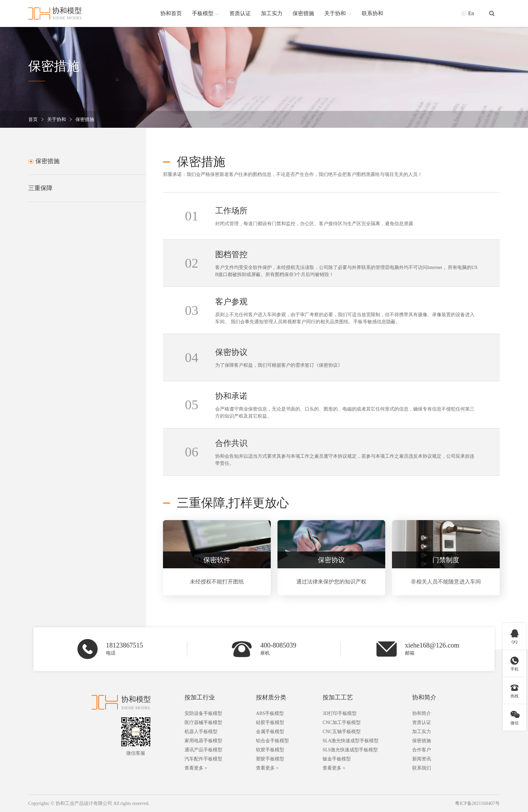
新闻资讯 (422, 759)
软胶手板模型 (270, 750)
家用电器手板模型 (203, 741)
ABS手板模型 (270, 713)
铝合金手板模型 (272, 741)
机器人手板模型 (201, 732)
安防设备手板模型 (203, 713)
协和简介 (424, 697)
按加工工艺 (338, 697)
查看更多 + (196, 768)
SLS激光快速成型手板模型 (350, 750)
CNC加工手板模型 (342, 723)
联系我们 (422, 768)
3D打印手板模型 (340, 713)
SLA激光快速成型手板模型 (351, 741)
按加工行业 (200, 697)
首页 (33, 119)
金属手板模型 (270, 732)
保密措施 (85, 119)
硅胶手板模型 (270, 723)
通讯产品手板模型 (203, 750)
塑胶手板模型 (270, 759)
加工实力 (422, 732)
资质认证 (422, 723)
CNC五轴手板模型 (342, 732)
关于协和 (57, 119)
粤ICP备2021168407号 (477, 803)
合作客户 (422, 750)
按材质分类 (271, 697)
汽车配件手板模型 (203, 759)
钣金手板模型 (337, 759)
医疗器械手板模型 (203, 723)
